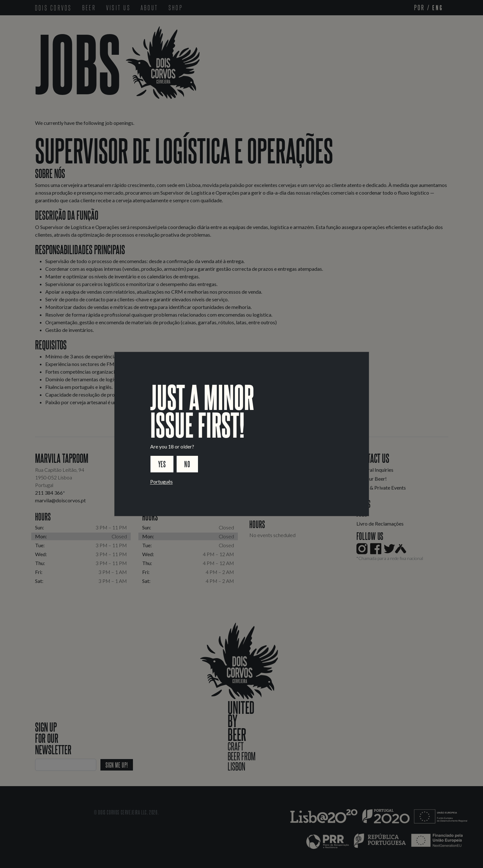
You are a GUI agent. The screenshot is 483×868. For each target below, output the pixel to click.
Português (161, 481)
